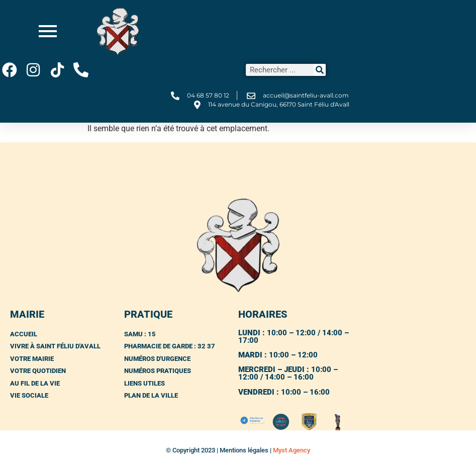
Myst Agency (292, 450)
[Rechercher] (320, 70)
